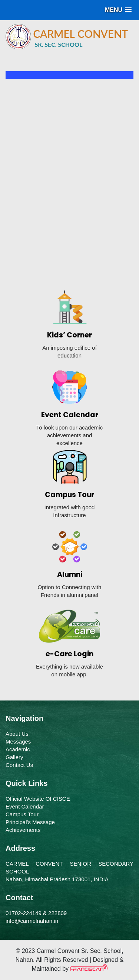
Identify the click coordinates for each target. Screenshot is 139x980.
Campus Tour (22, 814)
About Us (17, 734)
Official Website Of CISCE (38, 799)
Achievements (23, 830)
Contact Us (19, 765)
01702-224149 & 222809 (36, 913)
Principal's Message (30, 822)
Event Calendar (25, 806)
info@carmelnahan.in (32, 921)
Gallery (14, 757)
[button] (118, 10)
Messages (18, 741)
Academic (18, 749)
